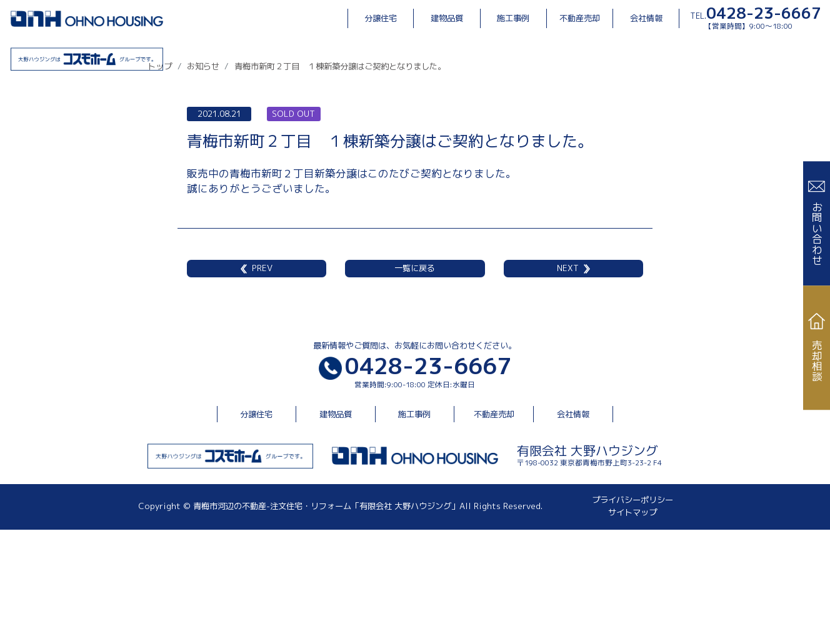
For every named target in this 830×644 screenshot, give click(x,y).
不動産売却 (580, 18)
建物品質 (447, 18)
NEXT (573, 382)
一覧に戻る (415, 382)
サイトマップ (632, 627)
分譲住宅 (381, 18)
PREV (257, 382)
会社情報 (646, 18)
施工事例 (513, 18)
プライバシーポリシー (632, 614)
